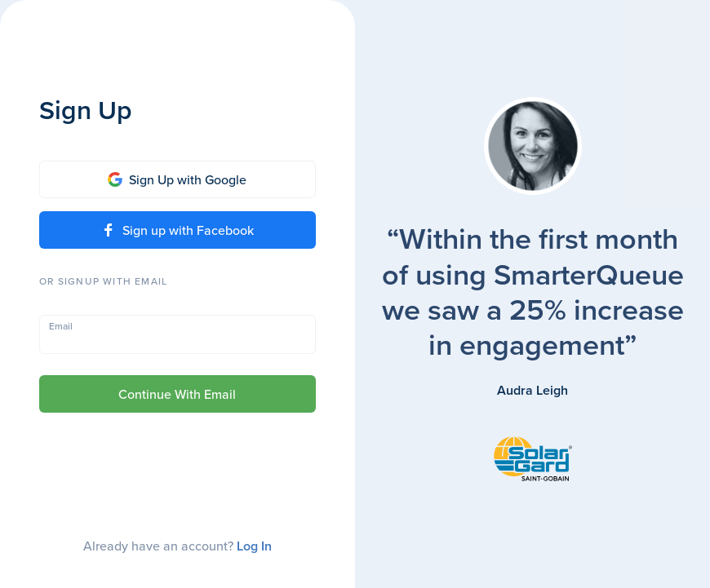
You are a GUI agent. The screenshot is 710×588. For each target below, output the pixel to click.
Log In (254, 546)
